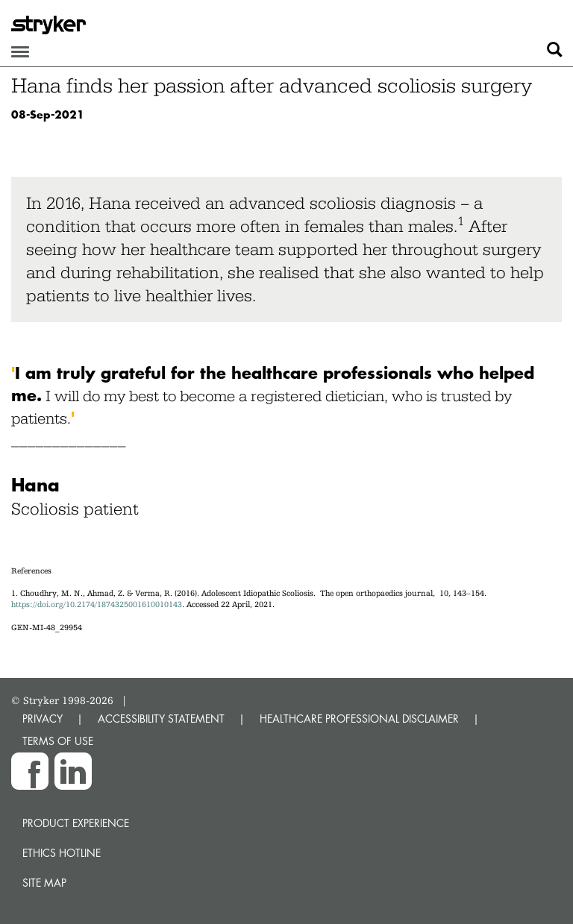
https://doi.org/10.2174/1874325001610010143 (97, 604)
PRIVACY (43, 719)
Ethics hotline (62, 853)
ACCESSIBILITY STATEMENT (161, 719)
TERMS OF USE (58, 741)
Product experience (76, 823)
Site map (44, 883)
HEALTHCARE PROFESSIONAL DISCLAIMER (359, 719)
